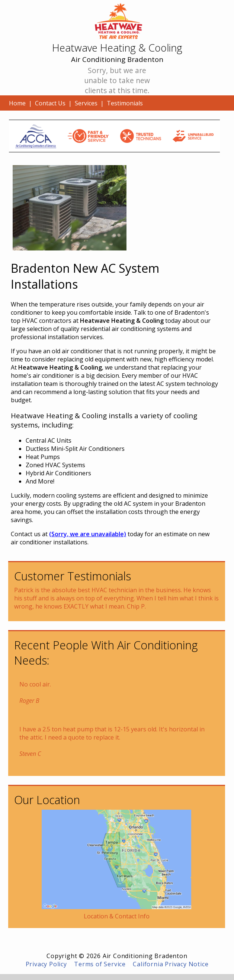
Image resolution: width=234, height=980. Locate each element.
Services (86, 103)
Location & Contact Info (117, 916)
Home (17, 103)
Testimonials (125, 103)
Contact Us (50, 103)
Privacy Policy (46, 964)
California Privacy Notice (171, 964)
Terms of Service (100, 964)
